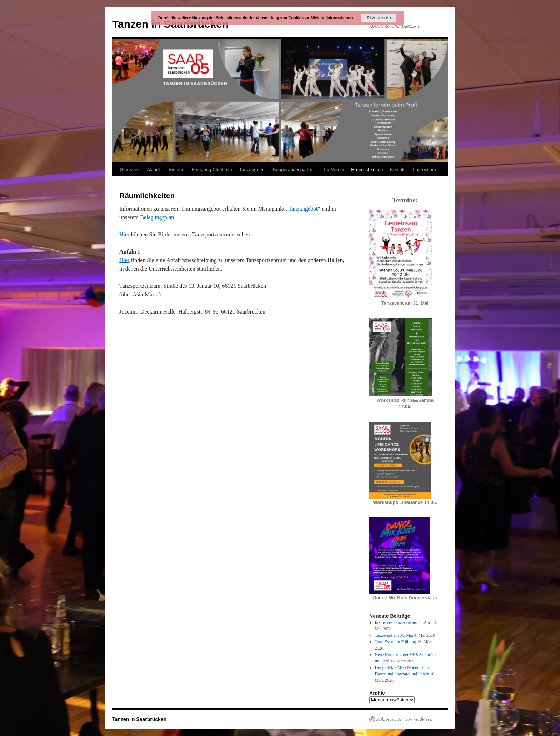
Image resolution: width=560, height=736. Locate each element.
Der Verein (333, 169)
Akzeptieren (379, 18)
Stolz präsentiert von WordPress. (404, 719)
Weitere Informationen (332, 18)
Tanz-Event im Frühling (396, 642)
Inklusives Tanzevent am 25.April (404, 622)
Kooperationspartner (294, 169)
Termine (176, 169)
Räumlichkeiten (367, 169)
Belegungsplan (157, 217)
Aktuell (154, 169)
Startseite (130, 169)
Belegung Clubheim (212, 169)
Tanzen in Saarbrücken (139, 719)
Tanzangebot (252, 169)
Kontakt (398, 169)
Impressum (424, 169)
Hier (124, 234)
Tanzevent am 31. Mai (394, 635)
